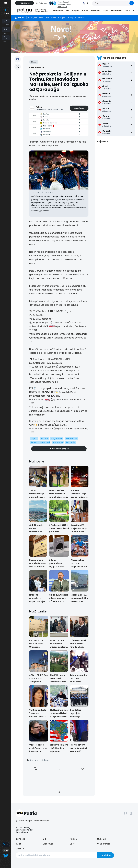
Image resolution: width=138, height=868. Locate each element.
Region (76, 11)
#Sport (34, 438)
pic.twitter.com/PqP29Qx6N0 (45, 396)
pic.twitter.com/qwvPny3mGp (46, 363)
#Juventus (58, 442)
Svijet (105, 11)
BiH (68, 11)
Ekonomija (116, 11)
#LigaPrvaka (57, 438)
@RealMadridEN (44, 311)
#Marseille (71, 442)
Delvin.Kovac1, (63, 2)
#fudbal (44, 438)
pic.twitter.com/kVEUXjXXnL (52, 425)
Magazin (20, 849)
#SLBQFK (58, 359)
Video (85, 11)
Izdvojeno (58, 11)
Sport (127, 11)
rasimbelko (62, 4)
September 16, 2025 (69, 367)
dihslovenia (62, 7)
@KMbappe (42, 319)
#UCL (67, 359)
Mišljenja (95, 11)
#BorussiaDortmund (40, 442)
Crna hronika (104, 844)
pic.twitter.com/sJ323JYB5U (67, 323)
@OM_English (65, 311)
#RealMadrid (71, 438)
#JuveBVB (64, 392)
